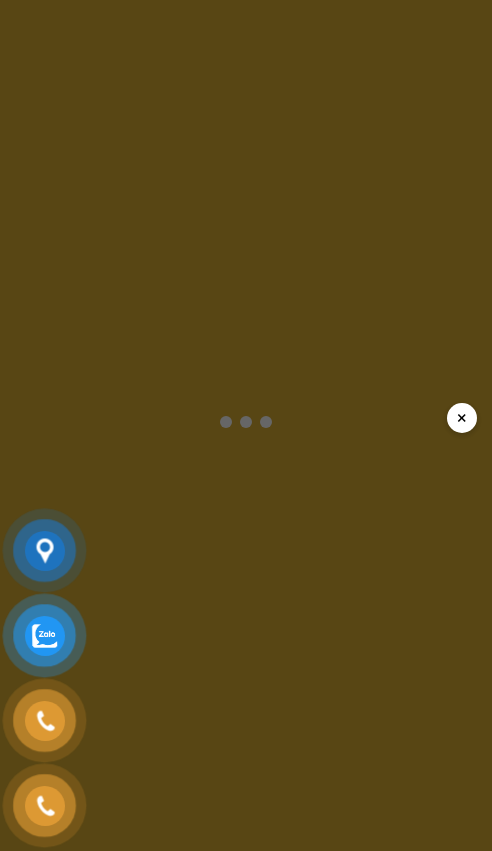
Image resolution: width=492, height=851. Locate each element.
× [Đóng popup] (462, 417)
